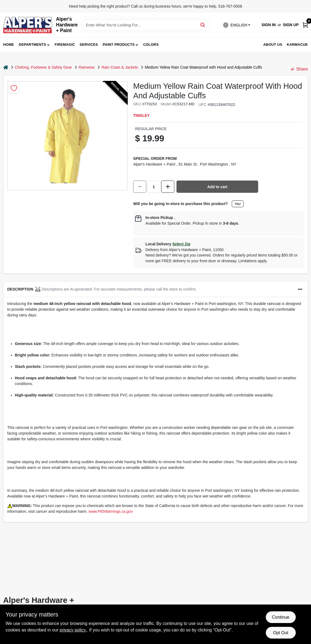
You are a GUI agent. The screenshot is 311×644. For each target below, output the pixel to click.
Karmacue (297, 45)
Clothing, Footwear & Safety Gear (43, 67)
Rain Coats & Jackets (120, 67)
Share (299, 69)
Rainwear (87, 67)
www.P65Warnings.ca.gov (111, 511)
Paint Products (119, 45)
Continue (280, 617)
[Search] (203, 25)
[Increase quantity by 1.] (168, 187)
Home (9, 45)
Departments (32, 45)
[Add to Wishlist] (14, 88)
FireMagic (65, 45)
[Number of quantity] (154, 187)
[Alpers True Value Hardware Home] (28, 25)
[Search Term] (145, 25)
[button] (237, 25)
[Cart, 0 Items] (305, 25)
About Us (273, 45)
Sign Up (291, 25)
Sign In (269, 25)
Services (89, 45)
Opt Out (280, 633)
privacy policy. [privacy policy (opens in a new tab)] (73, 630)
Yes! (238, 204)
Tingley (141, 115)
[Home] (6, 67)
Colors (151, 45)
